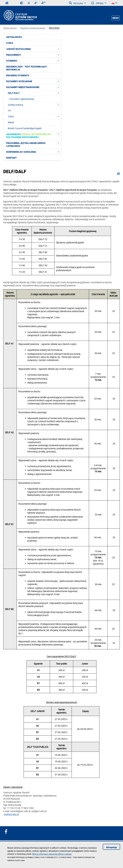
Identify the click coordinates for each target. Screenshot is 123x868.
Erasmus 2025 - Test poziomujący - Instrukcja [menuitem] (27, 68)
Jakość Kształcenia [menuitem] (34, 49)
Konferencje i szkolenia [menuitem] (21, 152)
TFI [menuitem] (9, 111)
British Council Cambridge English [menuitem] (25, 128)
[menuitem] (58, 55)
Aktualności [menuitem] (14, 37)
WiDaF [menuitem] (11, 122)
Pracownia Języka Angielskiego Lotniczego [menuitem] (26, 145)
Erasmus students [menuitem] (18, 75)
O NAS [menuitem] (10, 43)
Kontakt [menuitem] (11, 158)
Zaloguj (99, 3)
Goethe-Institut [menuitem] (15, 105)
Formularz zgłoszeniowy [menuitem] (22, 99)
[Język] (114, 3)
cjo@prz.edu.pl (11, 814)
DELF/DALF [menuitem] (14, 93)
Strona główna (10, 28)
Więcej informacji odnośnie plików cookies (52, 854)
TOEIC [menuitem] (11, 117)
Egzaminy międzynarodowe (33, 28)
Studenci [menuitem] (12, 61)
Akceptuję (111, 847)
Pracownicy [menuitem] (14, 55)
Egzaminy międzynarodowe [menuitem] (23, 87)
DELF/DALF (54, 28)
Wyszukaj (77, 3)
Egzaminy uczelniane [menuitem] (19, 81)
